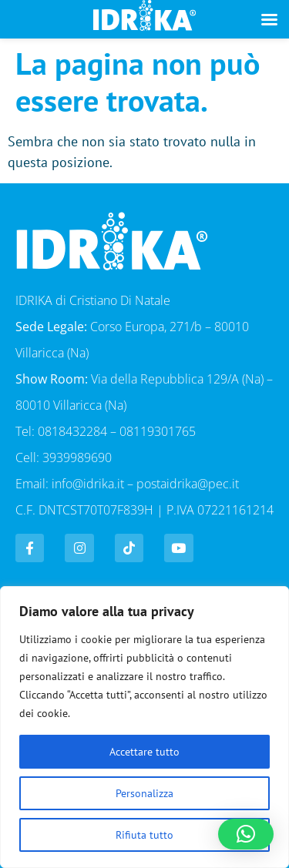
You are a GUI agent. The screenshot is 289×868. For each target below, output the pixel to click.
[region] (144, 727)
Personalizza (144, 793)
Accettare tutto (144, 752)
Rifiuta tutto (144, 835)
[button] (246, 834)
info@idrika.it (88, 484)
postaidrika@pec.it (188, 484)
